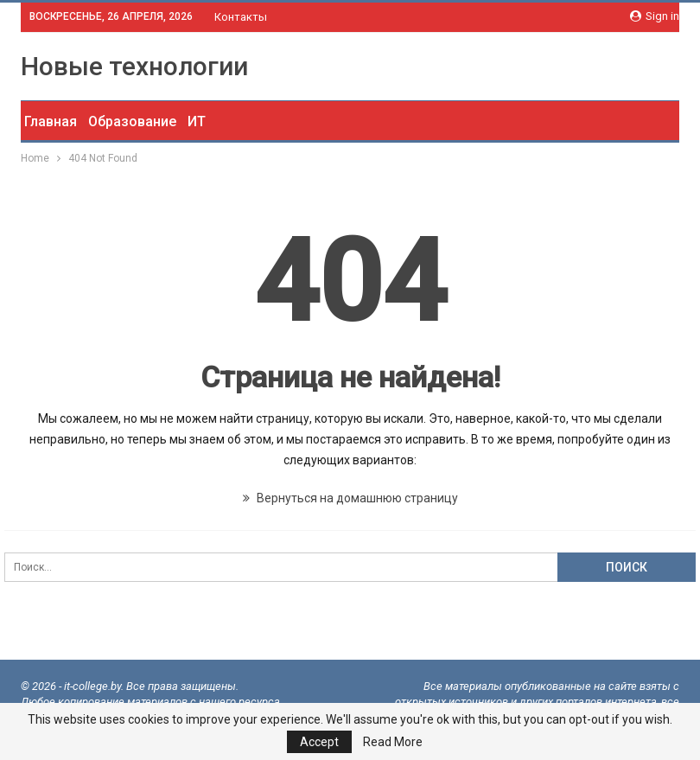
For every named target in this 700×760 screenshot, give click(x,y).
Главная (51, 121)
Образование (132, 121)
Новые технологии (134, 66)
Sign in (655, 16)
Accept (319, 742)
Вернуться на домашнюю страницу (350, 498)
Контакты (241, 17)
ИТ (197, 121)
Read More (393, 742)
